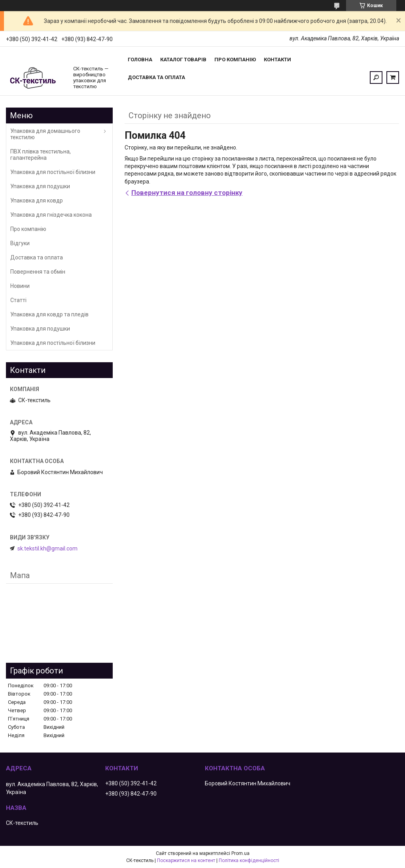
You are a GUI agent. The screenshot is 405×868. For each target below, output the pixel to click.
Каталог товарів (183, 60)
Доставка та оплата (156, 77)
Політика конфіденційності (249, 860)
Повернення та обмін (38, 272)
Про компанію (235, 60)
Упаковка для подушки (40, 186)
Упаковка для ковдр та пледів (49, 314)
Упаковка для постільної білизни (53, 172)
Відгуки (20, 243)
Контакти (277, 60)
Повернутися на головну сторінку (187, 193)
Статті (18, 300)
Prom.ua (240, 853)
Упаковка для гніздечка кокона (51, 215)
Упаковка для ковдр (37, 200)
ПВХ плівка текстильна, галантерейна (41, 155)
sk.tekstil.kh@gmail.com (47, 548)
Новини (20, 286)
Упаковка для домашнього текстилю (45, 134)
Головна (140, 60)
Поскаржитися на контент (186, 860)
